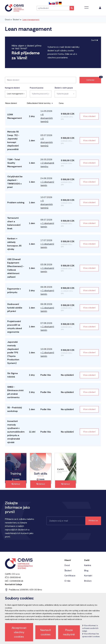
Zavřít (94, 40)
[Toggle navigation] (86, 7)
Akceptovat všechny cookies (19, 632)
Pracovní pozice (37, 88)
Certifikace (70, 576)
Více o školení (89, 116)
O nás (67, 581)
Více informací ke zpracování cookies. (91, 635)
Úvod (7, 20)
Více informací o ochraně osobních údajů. (90, 628)
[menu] (100, 8)
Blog (86, 570)
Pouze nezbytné (69, 632)
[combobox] (16, 94)
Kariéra (88, 565)
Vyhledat (94, 79)
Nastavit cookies (46, 632)
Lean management (31, 20)
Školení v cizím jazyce (64, 88)
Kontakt (88, 576)
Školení (16, 20)
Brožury (88, 581)
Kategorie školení (12, 88)
